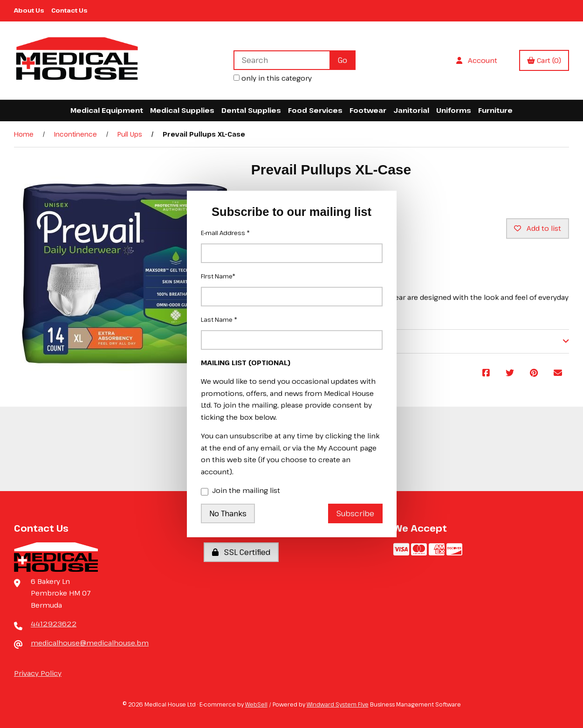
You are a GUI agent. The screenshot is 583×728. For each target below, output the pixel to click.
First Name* (218, 276)
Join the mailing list (240, 491)
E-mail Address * (225, 233)
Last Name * (219, 319)
